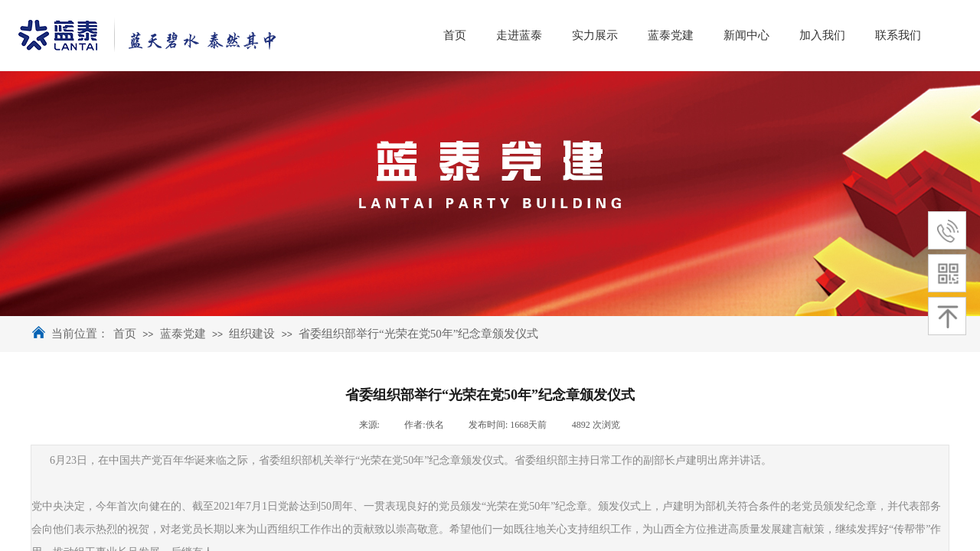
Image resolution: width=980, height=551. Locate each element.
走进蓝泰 (592, 35)
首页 (125, 334)
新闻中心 (819, 35)
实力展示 (668, 35)
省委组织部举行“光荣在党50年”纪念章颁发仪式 (418, 334)
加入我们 (895, 35)
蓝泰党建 (183, 334)
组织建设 (252, 334)
